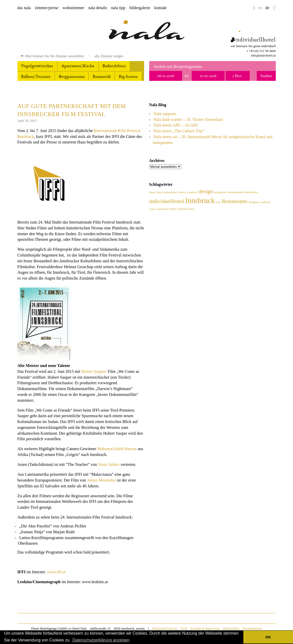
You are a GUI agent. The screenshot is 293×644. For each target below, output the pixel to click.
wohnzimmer (73, 8)
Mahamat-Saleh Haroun (117, 449)
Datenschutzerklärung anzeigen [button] (101, 640)
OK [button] (268, 637)
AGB (183, 628)
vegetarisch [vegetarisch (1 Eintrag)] (163, 209)
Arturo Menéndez (101, 480)
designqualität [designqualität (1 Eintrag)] (235, 192)
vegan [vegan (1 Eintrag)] (152, 209)
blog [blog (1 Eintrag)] (159, 192)
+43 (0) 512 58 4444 (262, 51)
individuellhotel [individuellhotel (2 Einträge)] (167, 201)
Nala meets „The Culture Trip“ (179, 131)
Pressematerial (252, 628)
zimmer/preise (47, 8)
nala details (98, 8)
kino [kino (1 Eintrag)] (218, 202)
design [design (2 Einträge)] (206, 191)
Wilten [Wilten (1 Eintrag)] (174, 209)
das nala (24, 8)
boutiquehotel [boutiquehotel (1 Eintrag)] (170, 192)
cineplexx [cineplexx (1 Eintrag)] (192, 192)
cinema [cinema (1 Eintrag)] (182, 192)
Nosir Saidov (109, 465)
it (254, 8)
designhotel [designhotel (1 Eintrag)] (220, 192)
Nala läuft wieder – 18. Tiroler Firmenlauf (188, 120)
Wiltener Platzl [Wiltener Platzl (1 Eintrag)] (186, 209)
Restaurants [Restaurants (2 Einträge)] (235, 201)
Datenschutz (231, 628)
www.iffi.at (56, 572)
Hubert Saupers (94, 372)
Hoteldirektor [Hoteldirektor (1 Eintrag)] (251, 192)
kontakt (160, 8)
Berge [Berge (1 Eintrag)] (152, 192)
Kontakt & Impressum (205, 628)
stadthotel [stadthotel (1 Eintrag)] (265, 202)
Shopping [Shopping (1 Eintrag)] (254, 202)
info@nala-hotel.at (263, 55)
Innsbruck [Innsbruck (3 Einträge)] (200, 200)
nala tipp (118, 8)
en (260, 8)
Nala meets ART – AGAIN (176, 125)
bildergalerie (140, 8)
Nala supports (165, 114)
